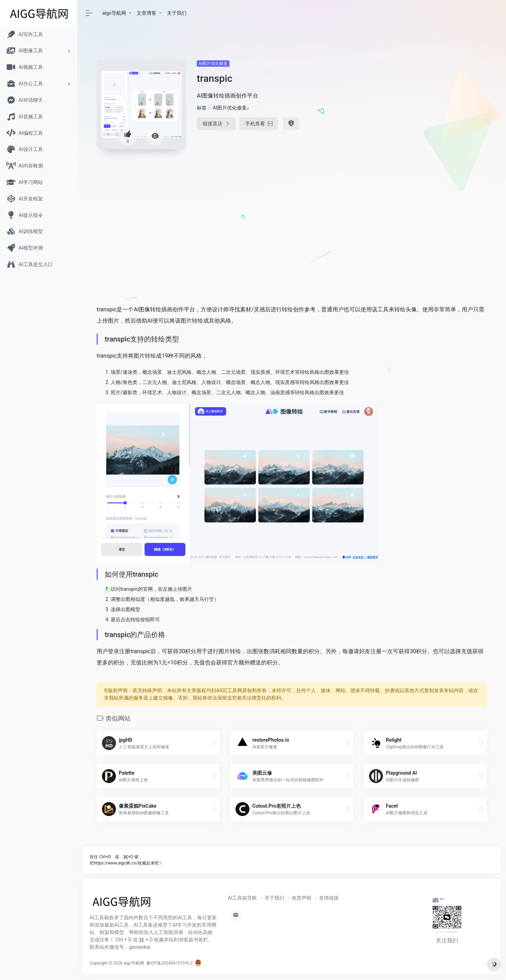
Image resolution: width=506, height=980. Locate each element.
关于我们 (177, 13)
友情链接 (329, 898)
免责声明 (301, 898)
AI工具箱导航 (242, 898)
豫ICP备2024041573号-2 (169, 963)
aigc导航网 (114, 13)
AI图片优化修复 (213, 64)
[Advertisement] (425, 109)
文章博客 (147, 13)
